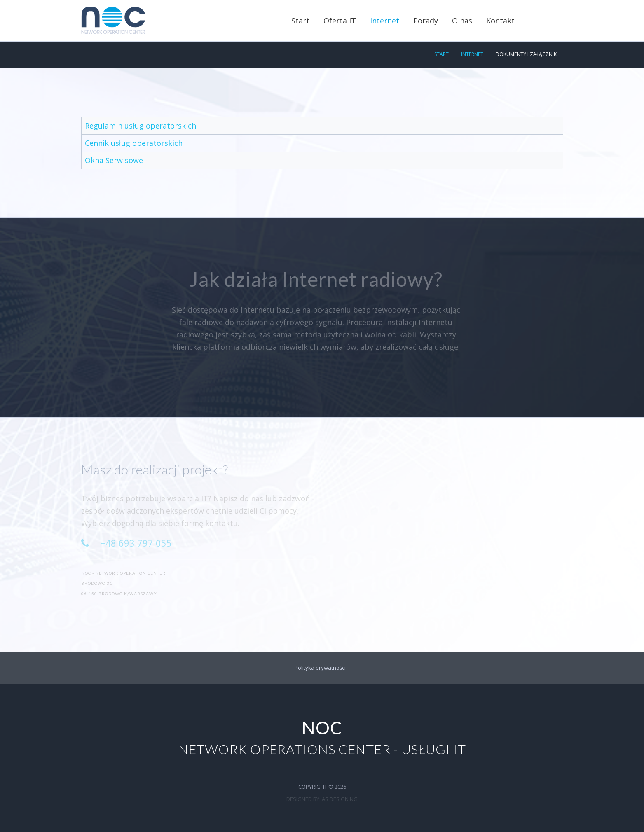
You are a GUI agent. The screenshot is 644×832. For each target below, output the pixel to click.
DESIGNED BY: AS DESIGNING (322, 799)
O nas (462, 21)
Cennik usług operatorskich (134, 143)
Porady (426, 21)
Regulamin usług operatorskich (141, 126)
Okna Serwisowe (114, 160)
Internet (385, 21)
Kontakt (500, 21)
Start (300, 21)
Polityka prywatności (320, 668)
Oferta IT (340, 21)
